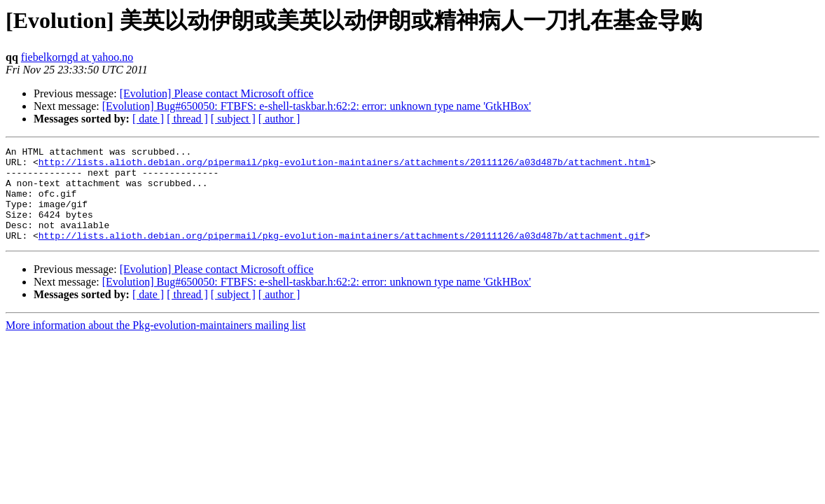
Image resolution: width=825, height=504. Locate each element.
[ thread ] (187, 119)
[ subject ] (233, 119)
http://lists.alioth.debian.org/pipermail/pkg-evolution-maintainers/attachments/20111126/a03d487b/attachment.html (345, 166)
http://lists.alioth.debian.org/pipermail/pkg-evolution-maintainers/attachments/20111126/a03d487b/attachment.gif (342, 254)
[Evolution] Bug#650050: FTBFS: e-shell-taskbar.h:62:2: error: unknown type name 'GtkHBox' (317, 106)
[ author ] (279, 119)
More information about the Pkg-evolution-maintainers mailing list (155, 344)
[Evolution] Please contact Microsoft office (217, 93)
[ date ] (148, 119)
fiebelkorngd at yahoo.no (77, 57)
